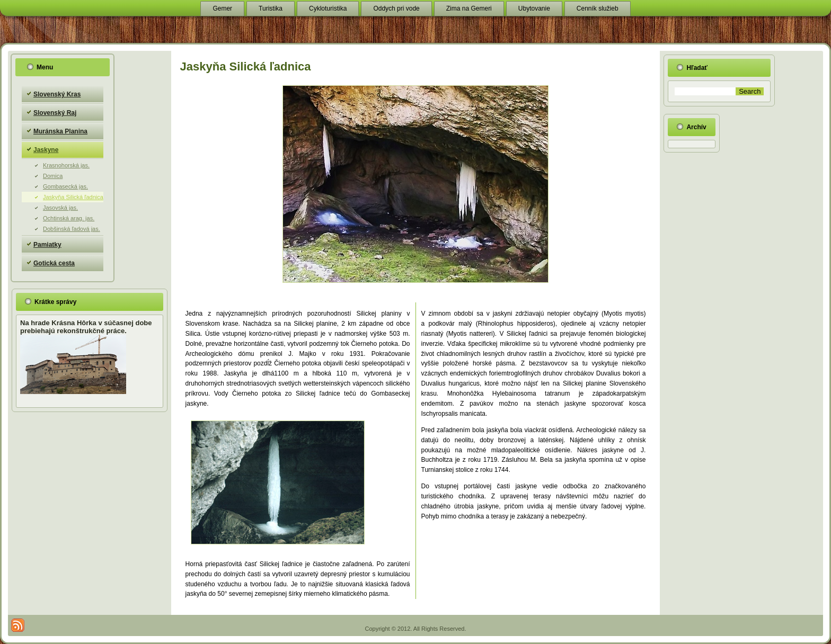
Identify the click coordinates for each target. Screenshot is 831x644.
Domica (53, 176)
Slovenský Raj (55, 113)
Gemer (222, 8)
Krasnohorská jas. (66, 165)
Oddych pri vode (396, 8)
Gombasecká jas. (65, 186)
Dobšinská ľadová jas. (72, 229)
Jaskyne (46, 150)
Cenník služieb (598, 8)
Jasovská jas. (60, 208)
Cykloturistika (328, 8)
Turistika (271, 8)
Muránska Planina (60, 131)
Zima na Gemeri (469, 8)
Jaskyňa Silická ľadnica (73, 197)
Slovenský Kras (57, 94)
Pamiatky (47, 245)
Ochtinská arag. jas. (69, 218)
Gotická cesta (54, 263)
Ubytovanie (534, 8)
